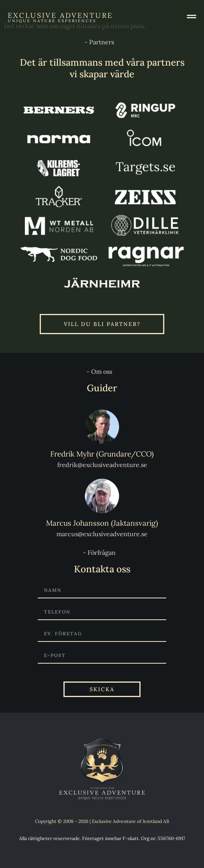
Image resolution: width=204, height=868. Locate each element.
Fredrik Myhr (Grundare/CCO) (102, 454)
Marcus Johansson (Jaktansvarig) (102, 523)
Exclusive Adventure (60, 15)
